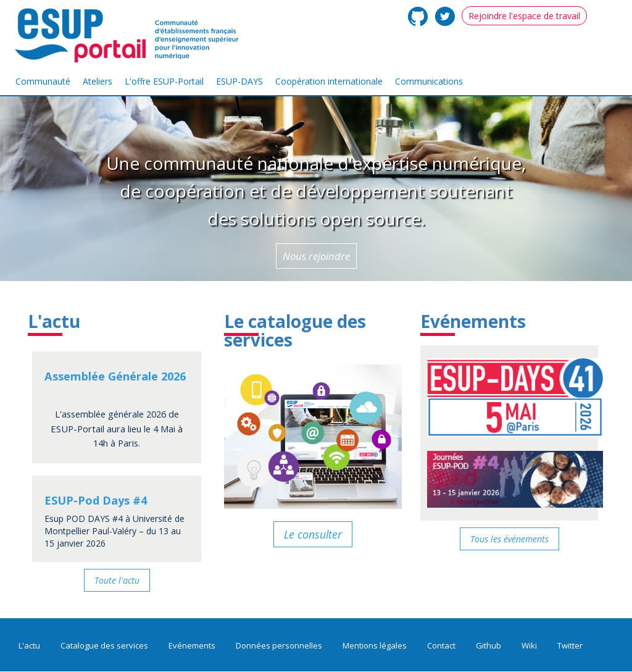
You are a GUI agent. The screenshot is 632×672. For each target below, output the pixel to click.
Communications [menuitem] (429, 81)
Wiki (529, 645)
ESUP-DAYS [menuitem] (239, 81)
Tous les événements (509, 539)
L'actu (54, 321)
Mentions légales (375, 645)
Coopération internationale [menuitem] (329, 81)
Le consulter (313, 534)
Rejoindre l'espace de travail (524, 16)
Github (489, 645)
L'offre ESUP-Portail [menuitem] (164, 81)
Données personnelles (279, 645)
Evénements (473, 321)
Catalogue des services (104, 645)
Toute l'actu (117, 580)
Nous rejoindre (316, 256)
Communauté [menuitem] (43, 81)
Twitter (570, 645)
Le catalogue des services (295, 331)
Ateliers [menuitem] (98, 81)
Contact (441, 645)
